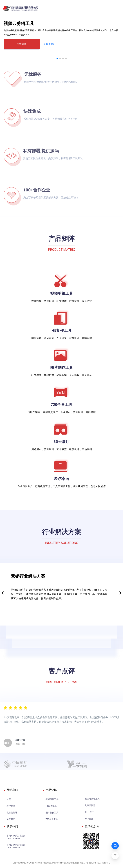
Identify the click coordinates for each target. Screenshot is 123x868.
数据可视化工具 (92, 799)
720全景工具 (52, 819)
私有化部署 (12, 813)
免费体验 (22, 44)
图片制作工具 (52, 813)
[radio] (5, 708)
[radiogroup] (15, 708)
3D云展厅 (89, 812)
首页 (9, 799)
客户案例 (11, 806)
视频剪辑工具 (52, 799)
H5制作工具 (51, 806)
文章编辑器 (90, 805)
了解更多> (49, 44)
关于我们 (11, 819)
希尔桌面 (89, 819)
